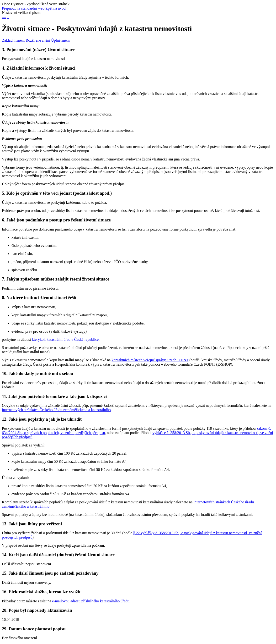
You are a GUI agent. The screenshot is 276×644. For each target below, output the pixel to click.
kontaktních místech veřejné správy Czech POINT (150, 360)
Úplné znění (60, 40)
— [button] (4, 17)
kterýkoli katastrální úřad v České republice (65, 339)
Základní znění (13, 40)
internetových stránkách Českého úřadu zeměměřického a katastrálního (56, 410)
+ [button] (8, 17)
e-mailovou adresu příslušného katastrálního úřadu (91, 601)
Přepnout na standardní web (23, 8)
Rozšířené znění (38, 40)
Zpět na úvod (55, 8)
